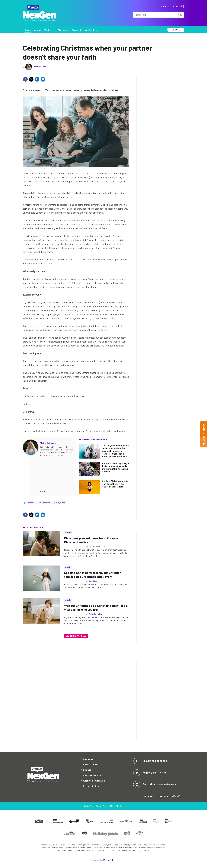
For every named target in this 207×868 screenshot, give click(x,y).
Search (181, 15)
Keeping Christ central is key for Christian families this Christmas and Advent (93, 575)
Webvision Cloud (110, 860)
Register (165, 7)
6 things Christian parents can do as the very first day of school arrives (115, 484)
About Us (88, 759)
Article (68, 533)
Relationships (44, 503)
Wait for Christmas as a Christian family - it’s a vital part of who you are (96, 608)
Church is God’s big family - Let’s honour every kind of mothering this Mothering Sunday (116, 467)
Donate (87, 770)
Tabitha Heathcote (97, 546)
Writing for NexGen (94, 781)
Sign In (177, 7)
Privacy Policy (91, 786)
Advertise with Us (94, 764)
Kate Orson (93, 581)
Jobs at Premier (92, 775)
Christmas (31, 503)
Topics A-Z (89, 806)
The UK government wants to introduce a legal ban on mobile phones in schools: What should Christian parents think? (116, 451)
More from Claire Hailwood (92, 439)
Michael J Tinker (95, 614)
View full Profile (39, 491)
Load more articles (76, 636)
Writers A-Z (101, 806)
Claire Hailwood (40, 67)
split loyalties (59, 503)
